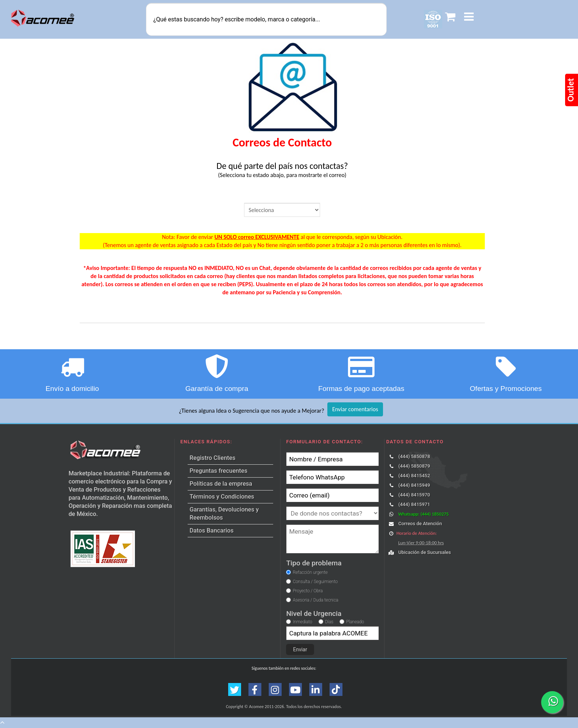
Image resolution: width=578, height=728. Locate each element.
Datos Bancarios (211, 531)
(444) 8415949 (414, 485)
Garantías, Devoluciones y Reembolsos (224, 514)
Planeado (355, 622)
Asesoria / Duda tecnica (315, 600)
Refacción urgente (310, 572)
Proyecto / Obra (308, 591)
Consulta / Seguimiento (315, 582)
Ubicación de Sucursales (424, 552)
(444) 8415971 (414, 504)
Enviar (300, 649)
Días (329, 622)
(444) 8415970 (414, 495)
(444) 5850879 (414, 466)
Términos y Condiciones (222, 497)
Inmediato (302, 622)
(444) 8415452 (414, 476)
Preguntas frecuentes (218, 471)
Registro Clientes (212, 458)
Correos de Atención (420, 524)
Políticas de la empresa (221, 484)
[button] (469, 18)
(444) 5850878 (414, 456)
